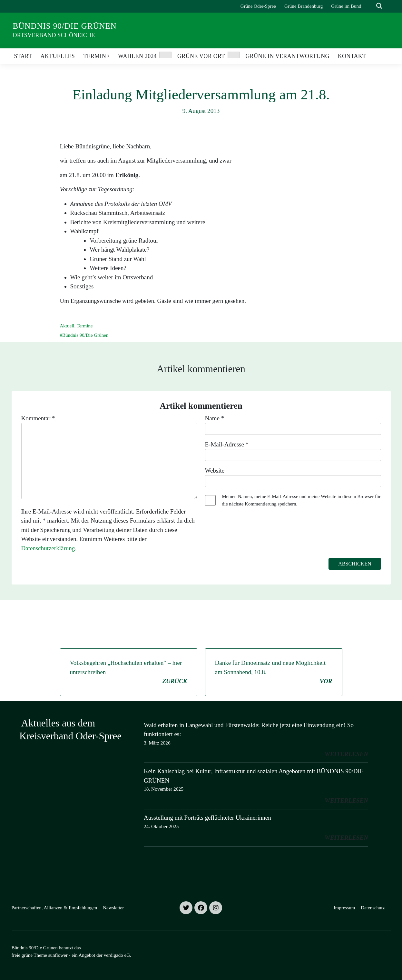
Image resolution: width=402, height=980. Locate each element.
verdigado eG (117, 955)
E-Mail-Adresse (227, 444)
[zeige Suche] (379, 6)
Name (215, 418)
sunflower (58, 955)
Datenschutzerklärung (48, 548)
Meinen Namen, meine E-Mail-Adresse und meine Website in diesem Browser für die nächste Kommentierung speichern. (301, 500)
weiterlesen (346, 754)
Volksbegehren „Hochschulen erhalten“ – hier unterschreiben (129, 673)
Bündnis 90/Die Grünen (65, 26)
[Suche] (370, 6)
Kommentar (38, 418)
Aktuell (67, 326)
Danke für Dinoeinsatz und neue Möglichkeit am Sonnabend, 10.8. (274, 673)
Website (215, 470)
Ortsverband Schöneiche (54, 35)
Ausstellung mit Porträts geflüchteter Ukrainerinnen (207, 818)
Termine (85, 326)
